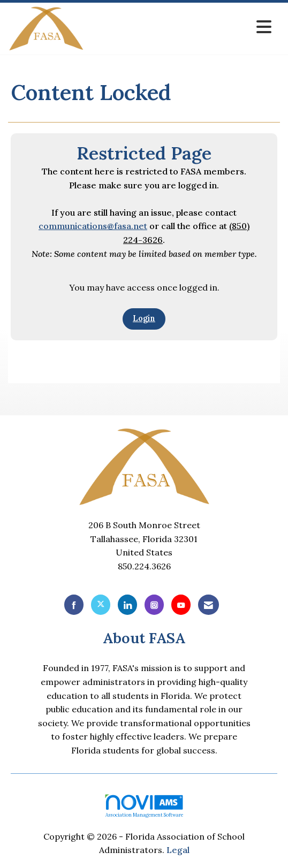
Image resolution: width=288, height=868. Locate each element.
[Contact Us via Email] (209, 604)
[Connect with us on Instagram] (154, 604)
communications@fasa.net (93, 226)
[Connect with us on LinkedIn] (127, 604)
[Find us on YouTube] (181, 604)
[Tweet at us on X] (101, 604)
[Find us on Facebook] (74, 604)
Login (144, 318)
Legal (178, 850)
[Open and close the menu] (181, 27)
